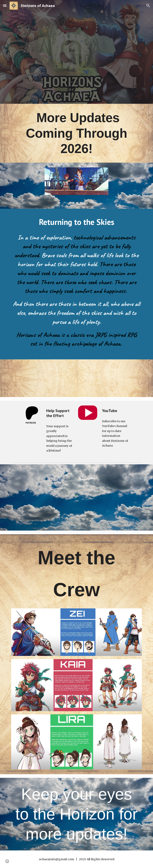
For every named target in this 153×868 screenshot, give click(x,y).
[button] (5, 5)
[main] (76, 133)
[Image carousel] (76, 186)
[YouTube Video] (43, 378)
